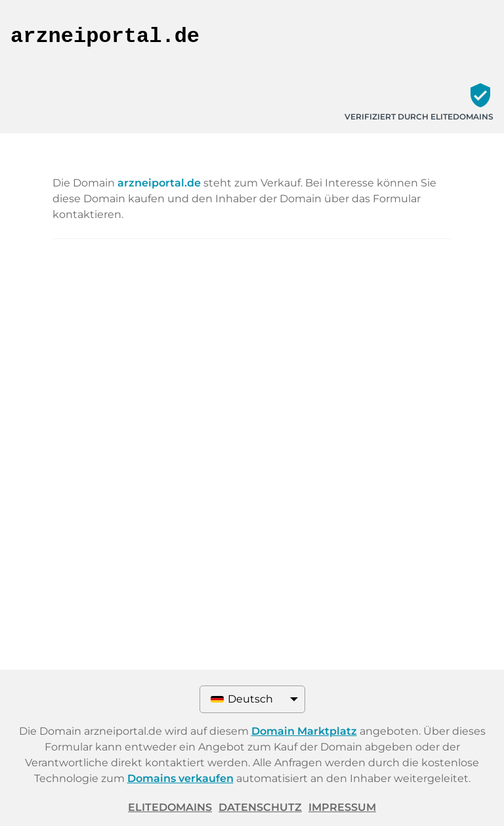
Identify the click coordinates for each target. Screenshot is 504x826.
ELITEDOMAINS (170, 807)
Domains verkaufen (180, 778)
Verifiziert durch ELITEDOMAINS (419, 117)
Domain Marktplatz (304, 731)
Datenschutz (260, 807)
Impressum (342, 807)
